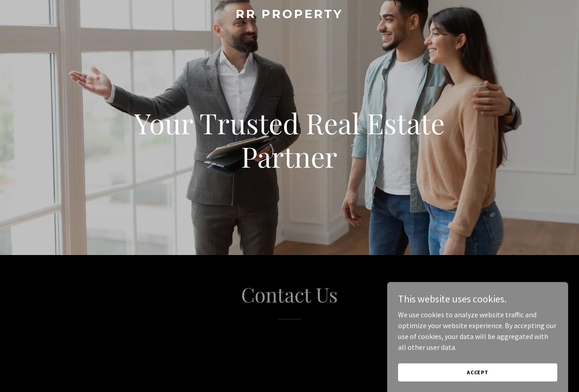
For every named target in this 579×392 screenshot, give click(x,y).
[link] (290, 15)
